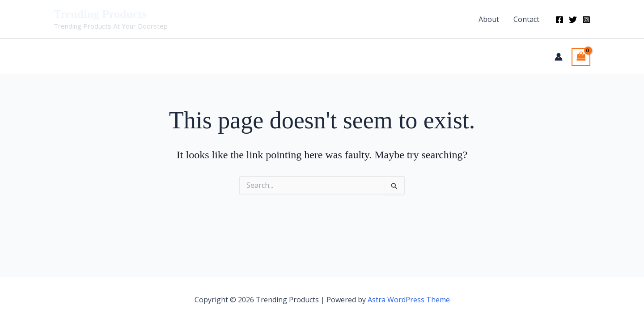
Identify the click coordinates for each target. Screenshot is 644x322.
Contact (526, 19)
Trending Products (100, 14)
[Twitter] (573, 20)
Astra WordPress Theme (409, 300)
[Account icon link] (559, 57)
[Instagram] (586, 20)
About (489, 19)
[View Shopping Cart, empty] (581, 57)
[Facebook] (559, 20)
